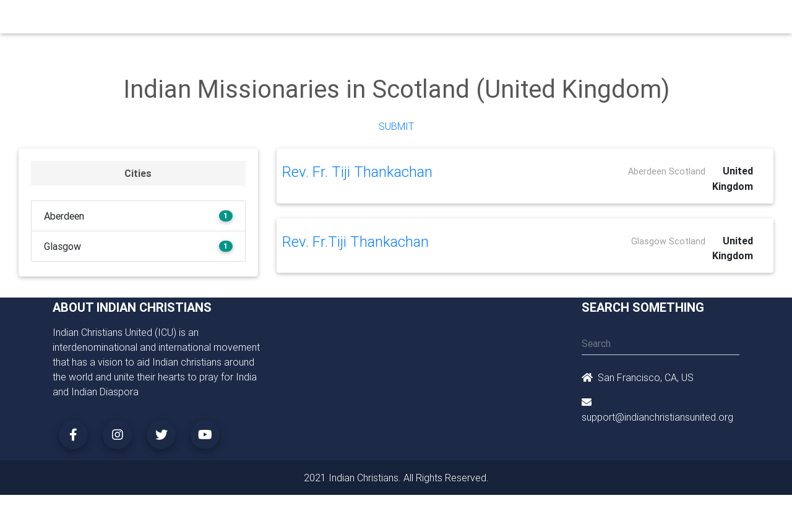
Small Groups (315, 20)
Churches (213, 20)
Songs (543, 20)
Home (173, 19)
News (443, 20)
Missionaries (492, 20)
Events (406, 20)
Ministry (260, 20)
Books (368, 20)
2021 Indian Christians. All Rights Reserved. (396, 478)
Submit (396, 126)
